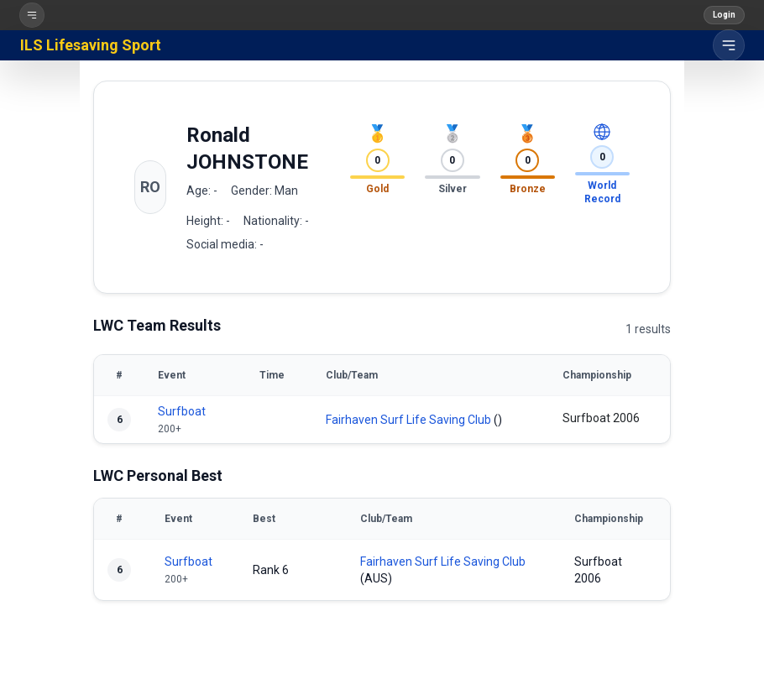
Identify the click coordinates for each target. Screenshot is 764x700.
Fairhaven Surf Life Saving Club (408, 420)
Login (724, 15)
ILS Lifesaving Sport (91, 45)
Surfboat (182, 411)
